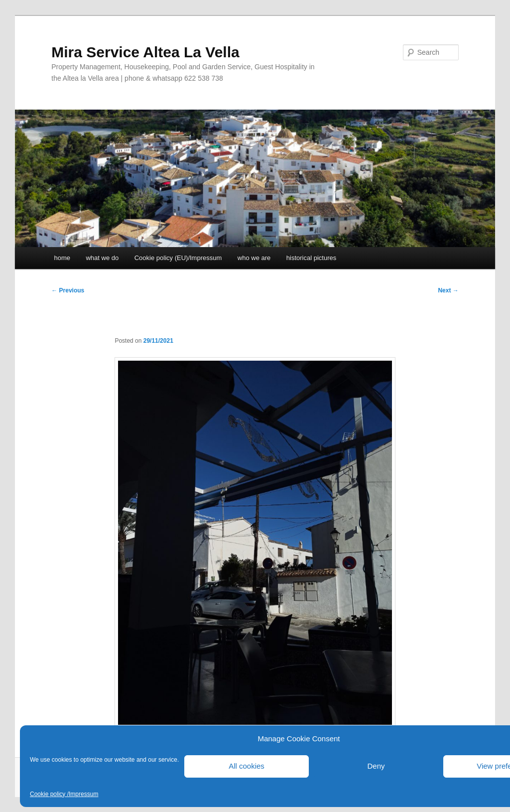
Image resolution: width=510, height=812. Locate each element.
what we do (102, 258)
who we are (254, 258)
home (62, 258)
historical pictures (311, 258)
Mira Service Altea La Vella (145, 52)
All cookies (247, 766)
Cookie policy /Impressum (64, 794)
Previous (68, 290)
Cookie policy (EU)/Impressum (178, 258)
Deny (376, 766)
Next (448, 290)
